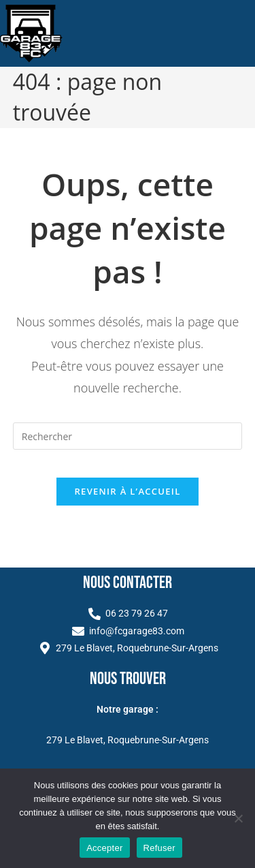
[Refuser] (238, 818)
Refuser (159, 848)
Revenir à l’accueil (127, 491)
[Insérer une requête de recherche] (128, 436)
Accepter (104, 848)
